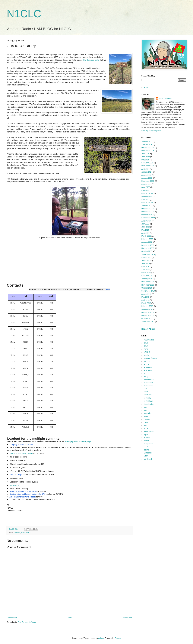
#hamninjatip (149, 340)
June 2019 (146, 264)
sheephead (148, 444)
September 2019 (148, 254)
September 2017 (148, 321)
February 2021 (147, 202)
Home (70, 618)
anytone (147, 361)
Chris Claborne (165, 98)
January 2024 (147, 172)
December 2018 (148, 282)
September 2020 (148, 218)
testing (146, 450)
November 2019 (148, 248)
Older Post (127, 618)
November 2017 (148, 315)
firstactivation (149, 404)
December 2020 (148, 209)
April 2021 (145, 200)
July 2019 (145, 261)
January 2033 (147, 141)
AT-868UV (148, 367)
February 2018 (147, 306)
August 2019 (146, 257)
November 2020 (148, 212)
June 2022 (146, 187)
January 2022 (147, 196)
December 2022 (148, 181)
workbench (148, 459)
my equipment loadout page (78, 442)
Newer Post (12, 618)
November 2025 (148, 151)
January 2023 (147, 178)
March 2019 (146, 273)
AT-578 (146, 364)
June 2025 (146, 157)
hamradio (17, 533)
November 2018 (148, 285)
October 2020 (147, 215)
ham (145, 410)
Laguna (147, 419)
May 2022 (145, 190)
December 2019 (148, 245)
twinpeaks (148, 453)
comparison (148, 386)
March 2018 (146, 303)
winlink (146, 456)
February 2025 (147, 163)
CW (145, 389)
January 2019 (147, 279)
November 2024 (148, 166)
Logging (147, 422)
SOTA (29, 533)
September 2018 (148, 291)
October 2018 (147, 288)
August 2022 (146, 184)
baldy (146, 377)
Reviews (147, 438)
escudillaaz (148, 401)
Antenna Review (150, 358)
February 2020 (147, 239)
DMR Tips (148, 395)
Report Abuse (148, 329)
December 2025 (148, 148)
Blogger (118, 638)
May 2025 (145, 160)
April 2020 (145, 233)
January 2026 (147, 145)
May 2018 (145, 297)
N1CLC (24, 14)
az (145, 374)
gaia (145, 407)
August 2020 (146, 221)
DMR (146, 392)
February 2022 (147, 193)
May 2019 (145, 267)
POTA (146, 428)
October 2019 (147, 251)
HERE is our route (91, 60)
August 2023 (146, 175)
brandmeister (149, 380)
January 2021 (147, 206)
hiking (23, 533)
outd (145, 425)
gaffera (101, 638)
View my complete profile (151, 131)
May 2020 (145, 230)
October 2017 (147, 318)
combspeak (148, 383)
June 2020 (146, 227)
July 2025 (145, 154)
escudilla (147, 398)
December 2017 (148, 312)
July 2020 (145, 224)
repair (146, 435)
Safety (146, 441)
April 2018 (145, 300)
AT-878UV (148, 370)
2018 (146, 343)
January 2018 (147, 309)
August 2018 (146, 294)
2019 (146, 346)
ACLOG (147, 352)
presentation (149, 431)
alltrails (146, 355)
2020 (146, 349)
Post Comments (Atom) (27, 622)
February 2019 (147, 276)
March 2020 (146, 236)
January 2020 (147, 242)
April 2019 (145, 270)
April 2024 (145, 169)
